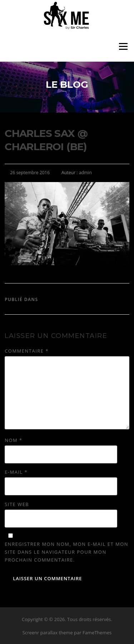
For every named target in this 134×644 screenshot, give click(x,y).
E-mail (16, 472)
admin (85, 173)
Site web (17, 504)
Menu (123, 46)
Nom (14, 440)
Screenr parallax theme (48, 633)
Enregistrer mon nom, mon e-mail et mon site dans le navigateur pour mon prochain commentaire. (66, 552)
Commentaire (27, 351)
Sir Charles (56, 299)
